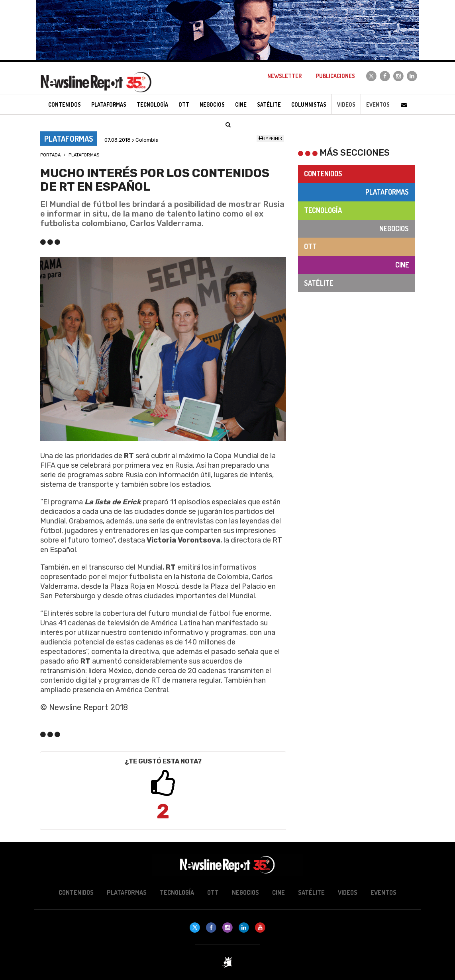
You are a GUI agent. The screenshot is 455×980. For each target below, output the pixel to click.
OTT (310, 246)
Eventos (378, 104)
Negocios (394, 228)
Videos (346, 104)
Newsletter (284, 76)
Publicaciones (335, 76)
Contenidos (323, 174)
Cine (402, 265)
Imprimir (270, 139)
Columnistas (309, 104)
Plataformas (84, 155)
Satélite (319, 283)
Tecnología (323, 210)
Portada (50, 155)
